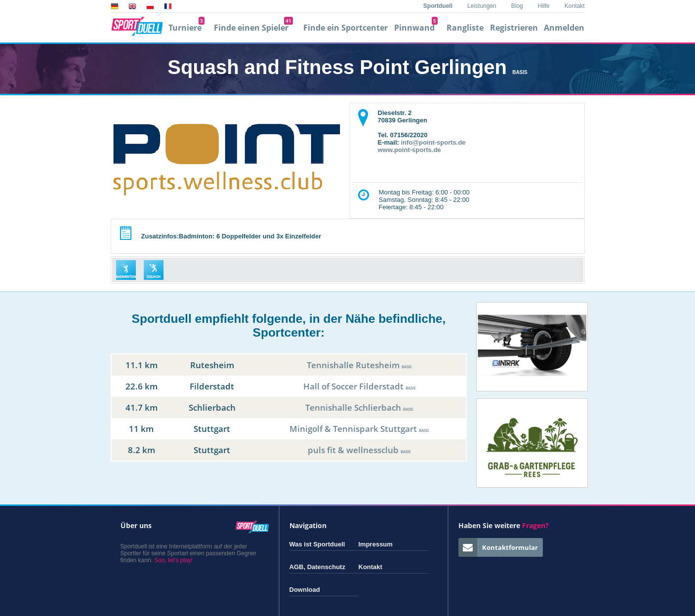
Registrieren (514, 28)
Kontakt (575, 6)
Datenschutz (326, 567)
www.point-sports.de (409, 150)
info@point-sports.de (433, 142)
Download (305, 590)
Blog (517, 6)
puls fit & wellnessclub (359, 450)
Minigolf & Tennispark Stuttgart (359, 429)
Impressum (376, 544)
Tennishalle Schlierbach (359, 407)
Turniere (186, 28)
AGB (297, 567)
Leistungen (482, 6)
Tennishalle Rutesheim (359, 365)
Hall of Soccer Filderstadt (359, 386)
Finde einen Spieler (253, 28)
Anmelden (564, 28)
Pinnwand (416, 28)
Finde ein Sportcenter (346, 28)
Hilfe (544, 6)
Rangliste (465, 28)
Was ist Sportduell (317, 544)
